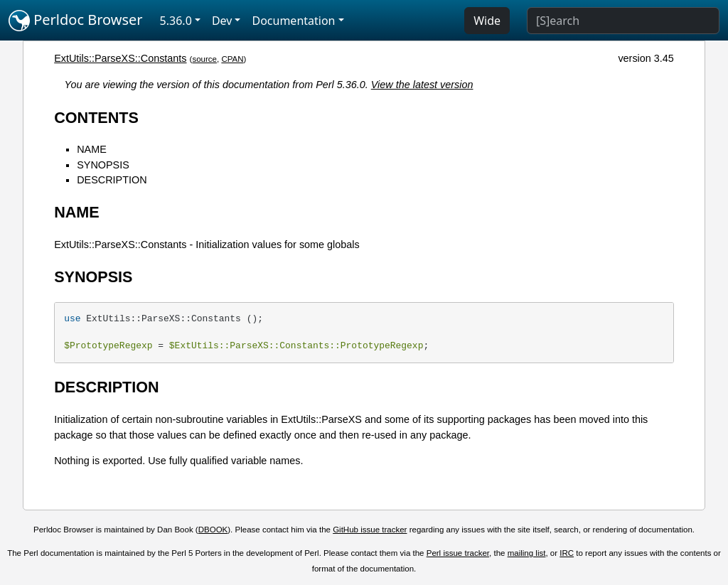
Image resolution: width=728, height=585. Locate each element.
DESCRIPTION (112, 180)
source (204, 59)
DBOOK (213, 530)
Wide (487, 21)
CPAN (232, 59)
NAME (92, 149)
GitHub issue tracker (370, 530)
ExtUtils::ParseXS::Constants (120, 58)
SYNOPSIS (103, 165)
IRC (567, 553)
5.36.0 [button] (176, 21)
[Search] (623, 21)
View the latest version (422, 85)
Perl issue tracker (458, 553)
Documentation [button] (293, 21)
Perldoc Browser (76, 21)
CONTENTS (96, 118)
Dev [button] (222, 21)
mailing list (527, 553)
